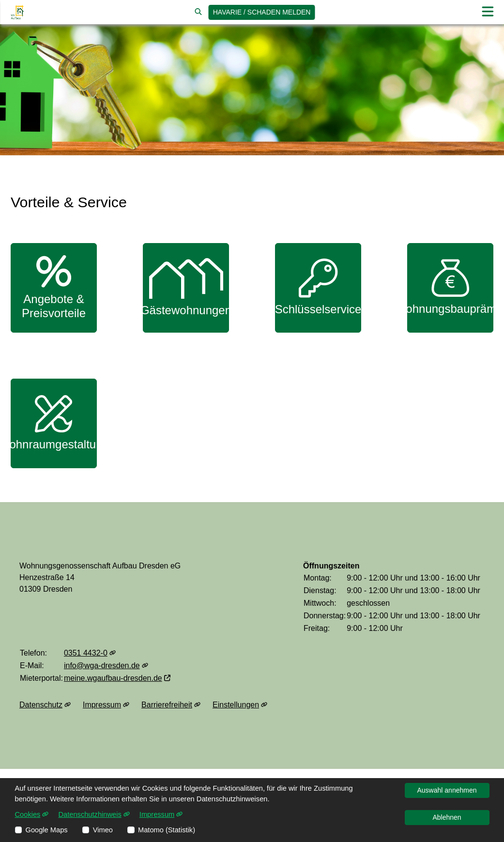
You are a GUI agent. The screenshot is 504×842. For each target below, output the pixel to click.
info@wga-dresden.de (106, 666)
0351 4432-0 (90, 653)
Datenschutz (45, 705)
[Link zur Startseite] (17, 12)
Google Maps (47, 830)
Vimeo (103, 830)
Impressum (106, 705)
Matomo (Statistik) (167, 830)
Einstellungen (240, 705)
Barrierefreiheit (171, 705)
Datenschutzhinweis (94, 814)
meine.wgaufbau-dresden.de (117, 678)
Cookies (32, 814)
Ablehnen (447, 817)
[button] (488, 12)
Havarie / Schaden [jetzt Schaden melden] (262, 12)
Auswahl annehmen (447, 790)
